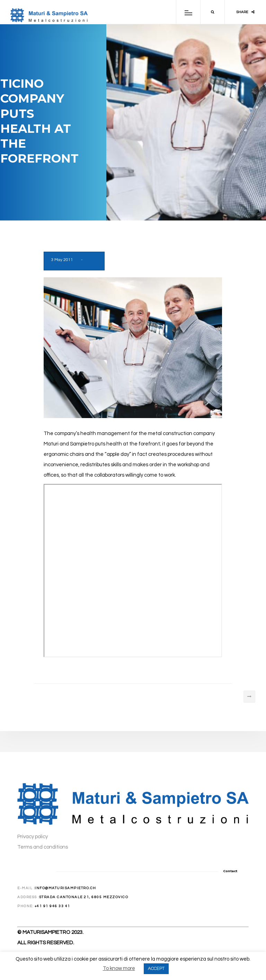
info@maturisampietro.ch (65, 888)
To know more (119, 968)
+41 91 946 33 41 (52, 906)
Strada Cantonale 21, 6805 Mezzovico (84, 897)
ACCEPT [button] (156, 969)
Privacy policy (33, 837)
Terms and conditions (43, 847)
